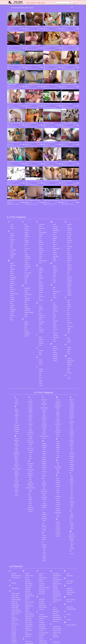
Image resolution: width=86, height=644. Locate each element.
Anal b (13, 569)
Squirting (69, 232)
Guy (40, 252)
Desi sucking (42, 543)
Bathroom (13, 223)
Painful (55, 258)
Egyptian (27, 277)
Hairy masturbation (57, 533)
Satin (68, 180)
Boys (12, 257)
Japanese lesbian (57, 584)
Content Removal (52, 641)
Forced (40, 208)
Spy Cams (70, 230)
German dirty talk (43, 610)
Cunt (26, 232)
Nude (54, 228)
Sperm (69, 224)
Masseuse (55, 182)
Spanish (69, 220)
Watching (69, 312)
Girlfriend (41, 232)
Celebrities (27, 190)
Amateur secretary (16, 563)
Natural (55, 222)
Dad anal (41, 527)
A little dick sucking (12, 84)
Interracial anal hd (57, 573)
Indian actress (56, 565)
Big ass (70, 50)
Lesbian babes (56, 596)
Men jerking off (56, 617)
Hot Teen (73, 30)
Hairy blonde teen (57, 529)
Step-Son (69, 218)
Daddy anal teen (43, 531)
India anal (55, 563)
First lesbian (42, 576)
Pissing (55, 281)
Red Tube (22, 125)
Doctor (26, 258)
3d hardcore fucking (16, 529)
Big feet (27, 563)
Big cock (11, 30)
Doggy (26, 260)
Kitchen (41, 315)
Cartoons (27, 184)
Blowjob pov (28, 582)
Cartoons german (29, 597)
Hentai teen (55, 543)
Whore (69, 322)
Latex (40, 327)
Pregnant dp (69, 548)
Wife (68, 324)
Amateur (47, 30)
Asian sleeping (15, 620)
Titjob (68, 268)
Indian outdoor (56, 569)
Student (69, 241)
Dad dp (41, 529)
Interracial (41, 297)
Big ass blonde (29, 547)
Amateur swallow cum (17, 565)
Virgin (69, 305)
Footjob (41, 206)
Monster (55, 206)
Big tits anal (28, 566)
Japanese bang (56, 580)
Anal (67, 50)
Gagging (41, 222)
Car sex (26, 182)
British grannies (29, 584)
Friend (40, 212)
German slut (42, 614)
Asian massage (15, 616)
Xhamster (22, 29)
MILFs (33, 108)
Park (54, 267)
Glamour (41, 236)
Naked (54, 220)
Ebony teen (42, 557)
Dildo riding (42, 547)
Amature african (15, 567)
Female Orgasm (43, 186)
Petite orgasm (70, 544)
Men (54, 188)
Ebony (26, 275)
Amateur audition (15, 547)
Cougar (28, 108)
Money (55, 204)
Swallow (69, 245)
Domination (27, 264)
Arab (11, 197)
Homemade (42, 275)
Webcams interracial (71, 578)
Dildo (34, 69)
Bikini (14, 127)
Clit (25, 200)
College (26, 208)
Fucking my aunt (43, 594)
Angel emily (14, 596)
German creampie (43, 608)
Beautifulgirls (13, 231)
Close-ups (34, 88)
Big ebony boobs (29, 559)
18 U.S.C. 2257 (58, 641)
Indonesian (41, 293)
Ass (14, 69)
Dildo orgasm (42, 545)
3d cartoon (14, 527)
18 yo (28, 30)
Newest (43, 3)
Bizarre (12, 245)
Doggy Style (71, 127)
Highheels (41, 271)
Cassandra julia (15, 542)
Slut (17, 165)
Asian (67, 69)
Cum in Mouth (28, 226)
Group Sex (41, 250)
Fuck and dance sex (44, 586)
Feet (40, 184)
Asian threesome (15, 622)
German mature (43, 612)
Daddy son (42, 533)
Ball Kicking (18, 50)
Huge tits (55, 555)
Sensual (69, 186)
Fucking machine (43, 214)
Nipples (55, 226)
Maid (54, 178)
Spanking (69, 222)
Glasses (41, 238)
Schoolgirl (69, 182)
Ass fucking (13, 203)
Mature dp (55, 611)
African (12, 187)
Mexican (55, 190)
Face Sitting (42, 178)
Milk (54, 196)
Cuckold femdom (29, 619)
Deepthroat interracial (44, 541)
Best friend (28, 545)
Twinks (69, 284)
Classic (26, 198)
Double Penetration (75, 50)
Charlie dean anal (29, 605)
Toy (68, 278)
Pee (54, 273)
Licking (40, 337)
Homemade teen (57, 547)
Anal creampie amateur (15, 574)
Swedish (69, 247)
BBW (14, 88)
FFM (40, 192)
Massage (55, 180)
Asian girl (14, 610)
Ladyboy (41, 325)
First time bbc (42, 578)
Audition (12, 210)
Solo (68, 216)
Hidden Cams (42, 269)
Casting (26, 186)
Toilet (68, 272)
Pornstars (55, 283)
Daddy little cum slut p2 (49, 123)
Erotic (26, 281)
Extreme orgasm (43, 561)
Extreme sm (42, 563)
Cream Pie (27, 218)
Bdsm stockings (29, 537)
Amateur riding (15, 561)
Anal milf (13, 581)
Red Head (55, 302)
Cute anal (27, 631)
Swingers (69, 249)
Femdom (41, 188)
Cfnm (26, 192)
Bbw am (27, 531)
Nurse (54, 234)
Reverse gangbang (71, 553)
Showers (69, 196)
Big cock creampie (30, 555)
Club (26, 204)
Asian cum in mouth (16, 604)
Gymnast (41, 254)
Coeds (50, 69)
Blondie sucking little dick (49, 142)
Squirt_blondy (70, 561)
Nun (54, 232)
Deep (26, 250)
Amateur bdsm (15, 549)
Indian (40, 291)
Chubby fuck (28, 611)
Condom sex (28, 212)
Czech (26, 236)
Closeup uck (28, 613)
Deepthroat (27, 252)
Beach (12, 229)
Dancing (26, 244)
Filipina (40, 194)
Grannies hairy (42, 618)
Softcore (69, 214)
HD (71, 30)
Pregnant (55, 287)
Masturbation (56, 184)
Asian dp (13, 608)
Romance (55, 308)
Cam (26, 178)
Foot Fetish (41, 204)
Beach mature (29, 539)
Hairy (40, 259)
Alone (10, 146)
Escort (26, 283)
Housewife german (57, 553)
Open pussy (69, 537)
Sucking (70, 108)
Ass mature (14, 628)
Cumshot (38, 30)
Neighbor (55, 224)
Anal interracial (15, 577)
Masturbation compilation (56, 610)
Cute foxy (27, 635)
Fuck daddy (42, 588)
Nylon (54, 236)
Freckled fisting (43, 582)
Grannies (41, 246)
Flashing (41, 202)
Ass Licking (13, 207)
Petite (54, 277)
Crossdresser (28, 220)
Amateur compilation (16, 553)
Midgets (55, 192)
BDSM (14, 50)
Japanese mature (57, 586)
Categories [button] (33, 3)
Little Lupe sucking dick (67, 104)
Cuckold (26, 222)
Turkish (69, 282)
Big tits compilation (30, 568)
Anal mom (14, 583)
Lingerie (41, 339)
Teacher (69, 258)
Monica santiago (57, 623)
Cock (54, 30)
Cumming (54, 88)
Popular (39, 3)
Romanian (55, 310)
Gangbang (41, 224)
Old (54, 243)
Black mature (28, 574)
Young (69, 332)
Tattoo (69, 256)
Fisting (36, 69)
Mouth (54, 212)
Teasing (69, 260)
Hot (40, 279)
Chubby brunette (29, 609)
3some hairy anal (15, 531)
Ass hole (12, 205)
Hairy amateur (56, 527)
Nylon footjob (70, 529)
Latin (40, 329)
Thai (68, 264)
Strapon (69, 236)
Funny (40, 216)
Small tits (69, 210)
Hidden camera (56, 545)
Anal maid (14, 579)
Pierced (55, 279)
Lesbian (41, 335)
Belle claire (28, 543)
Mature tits (55, 615)
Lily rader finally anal (58, 604)
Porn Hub (76, 48)
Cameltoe (27, 180)
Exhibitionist (27, 287)
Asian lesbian (15, 614)
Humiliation (41, 283)
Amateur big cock (16, 551)
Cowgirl (35, 146)
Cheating (27, 194)
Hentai (40, 267)
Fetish (40, 190)
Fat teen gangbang (43, 570)
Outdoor (55, 251)
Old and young (56, 245)
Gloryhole (41, 240)
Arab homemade (15, 600)
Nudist (54, 230)
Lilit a (54, 602)
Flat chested (42, 580)
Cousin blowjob (29, 617)
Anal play (14, 587)
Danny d (41, 535)
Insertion (41, 295)
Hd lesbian (55, 539)
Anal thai (13, 592)
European (27, 285)
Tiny (68, 266)
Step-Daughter (28, 248)
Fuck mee (41, 592)
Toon (68, 274)
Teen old (69, 568)
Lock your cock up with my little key (51, 84)
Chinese (26, 196)
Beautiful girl (28, 541)
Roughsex (55, 312)
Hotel (40, 281)
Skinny (69, 202)
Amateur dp (14, 555)
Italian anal (55, 575)
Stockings (69, 234)
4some (12, 182)
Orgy (54, 249)
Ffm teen (41, 574)
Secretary (69, 184)
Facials (40, 180)
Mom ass (55, 619)
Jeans (40, 306)
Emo (26, 279)
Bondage (12, 253)
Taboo (69, 254)
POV (54, 285)
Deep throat (42, 537)
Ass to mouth (18, 69)
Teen (73, 108)
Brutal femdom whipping (29, 588)
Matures (37, 108)
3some (64, 50)
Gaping (41, 226)
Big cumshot (28, 557)
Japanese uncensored (55, 589)
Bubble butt (28, 590)
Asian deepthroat (15, 606)
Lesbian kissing (56, 598)
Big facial (27, 561)
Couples (68, 30)
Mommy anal (56, 621)
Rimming (55, 306)
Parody (55, 269)
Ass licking (14, 626)
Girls (40, 234)
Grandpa (41, 244)
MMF (54, 200)
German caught (43, 606)
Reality (55, 300)
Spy (68, 228)
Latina (40, 331)
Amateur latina (15, 557)
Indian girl (55, 567)
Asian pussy (14, 618)
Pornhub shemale (71, 546)
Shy (68, 198)
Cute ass (27, 633)
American (50, 30)
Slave (69, 206)
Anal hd (13, 575)
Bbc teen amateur (29, 529)
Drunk (26, 268)
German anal (42, 604)
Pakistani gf (69, 542)
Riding (54, 304)
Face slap (41, 568)
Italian (40, 299)
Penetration (56, 275)
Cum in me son (29, 627)
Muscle (55, 214)
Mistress (55, 198)
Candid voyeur (29, 595)
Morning (55, 208)
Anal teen (14, 590)
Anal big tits (14, 571)
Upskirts (69, 296)
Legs (40, 333)
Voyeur (69, 307)
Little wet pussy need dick (31, 123)
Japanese (41, 304)
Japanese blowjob (57, 582)
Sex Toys (69, 188)
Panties (55, 263)
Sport (68, 226)
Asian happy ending (16, 612)
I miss (54, 561)
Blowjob (17, 30)
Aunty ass (14, 630)
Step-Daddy (27, 242)
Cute (26, 234)
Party (54, 271)
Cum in (27, 625)
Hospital (41, 277)
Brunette (54, 50)
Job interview (56, 590)
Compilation (27, 210)
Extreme (27, 289)
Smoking (69, 212)
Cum (13, 165)
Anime (12, 195)
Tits (68, 270)
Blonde (31, 30)
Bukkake (12, 269)
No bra (68, 527)
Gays (40, 228)
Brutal (12, 267)
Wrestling (69, 326)
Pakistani (55, 260)
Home (28, 3)
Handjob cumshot (57, 537)
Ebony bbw (42, 555)
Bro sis (27, 586)
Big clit (27, 553)
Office (54, 241)
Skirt (68, 204)
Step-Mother (56, 210)
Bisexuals (13, 243)
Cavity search (28, 603)
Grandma (41, 242)
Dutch (26, 270)
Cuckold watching (29, 621)
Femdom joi (42, 572)
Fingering (50, 108)
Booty (12, 255)
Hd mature (55, 541)
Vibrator (69, 301)
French (40, 210)
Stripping (69, 239)
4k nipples (14, 537)
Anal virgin (14, 594)
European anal (42, 559)
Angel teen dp (15, 598)
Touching (69, 276)
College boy (28, 615)
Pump (54, 293)
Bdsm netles (28, 535)
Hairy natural (56, 535)
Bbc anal (27, 527)
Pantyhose (55, 265)
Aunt (11, 212)
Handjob (54, 108)
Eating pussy (42, 553)
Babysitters (13, 219)
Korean (41, 318)
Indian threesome (57, 571)
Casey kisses (28, 599)
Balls (11, 221)
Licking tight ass (56, 600)
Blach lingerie (28, 572)
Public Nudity (56, 291)
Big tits (14, 30)
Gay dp (41, 602)
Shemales (70, 194)
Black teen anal (29, 576)
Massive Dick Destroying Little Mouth (70, 65)
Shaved (69, 190)
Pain (54, 256)
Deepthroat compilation (42, 540)
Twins (69, 286)
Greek (40, 248)
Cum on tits (28, 629)
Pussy (54, 295)
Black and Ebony (14, 247)
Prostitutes (55, 289)
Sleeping (69, 208)
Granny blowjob (43, 620)
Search (74, 3)
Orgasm (55, 247)
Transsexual (70, 280)
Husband (41, 285)
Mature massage (57, 613)
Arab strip (14, 602)
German (41, 230)
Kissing (41, 313)
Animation (13, 193)
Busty (12, 273)
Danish (26, 246)
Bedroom (12, 233)
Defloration (27, 254)
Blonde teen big (29, 580)
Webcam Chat (70, 314)
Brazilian (12, 259)
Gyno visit (41, 622)
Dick (31, 69)
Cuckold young (29, 623)
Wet (68, 320)
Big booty (27, 551)
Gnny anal (41, 616)
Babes (12, 217)
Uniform (69, 294)
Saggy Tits (70, 178)
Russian (55, 314)
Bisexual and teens (30, 570)
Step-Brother (13, 263)
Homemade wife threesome (57, 550)
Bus (11, 271)
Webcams (70, 316)
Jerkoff (40, 308)
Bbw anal (27, 533)
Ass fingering (14, 624)
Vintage (69, 303)
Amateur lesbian (15, 559)
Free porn (41, 584)
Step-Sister (70, 200)
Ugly (68, 292)
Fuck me (41, 590)
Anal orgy (14, 585)
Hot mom (55, 551)
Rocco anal (69, 555)
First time (41, 198)
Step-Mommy (56, 202)
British (12, 261)
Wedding (69, 318)
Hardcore (55, 69)
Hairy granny (56, 531)
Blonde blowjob (29, 578)
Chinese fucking (29, 607)
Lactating (41, 323)
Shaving (69, 192)
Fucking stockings (43, 596)
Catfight (26, 188)
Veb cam (69, 573)
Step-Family (42, 182)
